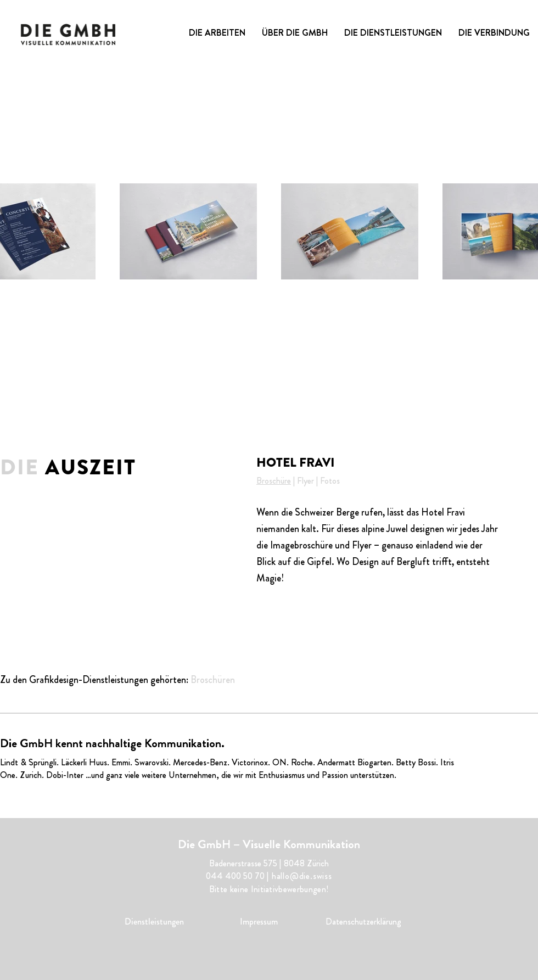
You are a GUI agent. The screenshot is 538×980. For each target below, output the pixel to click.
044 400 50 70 (235, 876)
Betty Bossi (416, 762)
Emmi (121, 762)
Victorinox (250, 762)
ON (279, 762)
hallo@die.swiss (302, 876)
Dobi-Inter (65, 775)
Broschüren (213, 680)
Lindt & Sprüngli (28, 762)
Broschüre (274, 481)
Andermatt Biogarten (354, 762)
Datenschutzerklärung (363, 922)
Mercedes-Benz (200, 762)
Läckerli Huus (84, 762)
